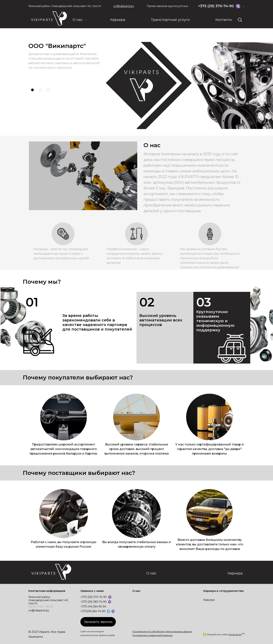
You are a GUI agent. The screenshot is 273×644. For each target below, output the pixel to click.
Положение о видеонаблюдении (152, 635)
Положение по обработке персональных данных (162, 631)
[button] (32, 90)
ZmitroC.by (235, 634)
